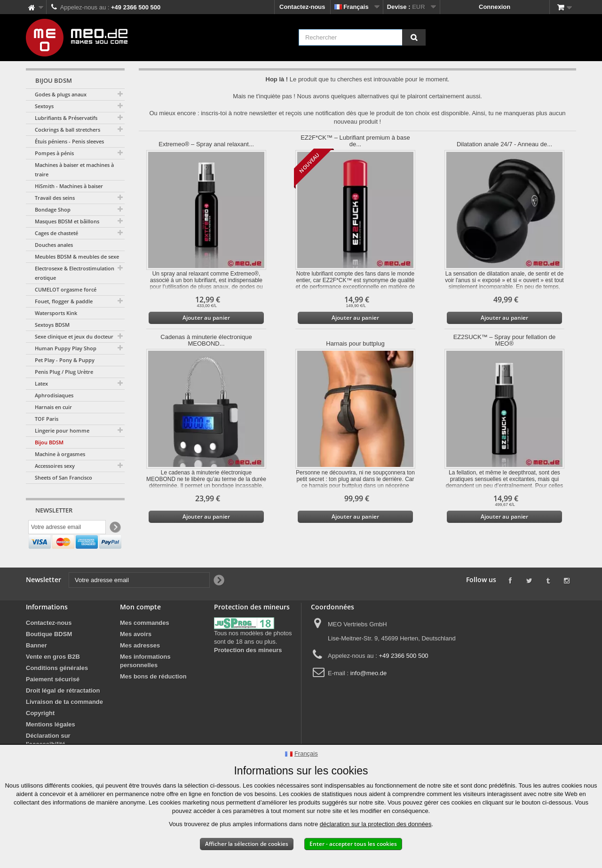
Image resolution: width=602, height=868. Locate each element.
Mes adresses (140, 666)
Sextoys (44, 106)
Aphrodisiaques (54, 395)
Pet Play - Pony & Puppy (65, 360)
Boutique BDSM (49, 654)
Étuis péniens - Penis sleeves (69, 141)
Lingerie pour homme (62, 430)
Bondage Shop (53, 209)
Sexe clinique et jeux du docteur (74, 336)
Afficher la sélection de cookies (247, 844)
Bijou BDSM (49, 442)
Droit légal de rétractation (63, 711)
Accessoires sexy (55, 466)
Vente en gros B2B (53, 677)
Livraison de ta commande (64, 722)
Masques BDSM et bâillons (67, 221)
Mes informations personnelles (145, 681)
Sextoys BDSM (52, 325)
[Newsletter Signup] (115, 528)
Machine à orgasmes (60, 454)
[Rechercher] (414, 37)
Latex (41, 383)
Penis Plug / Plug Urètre (64, 372)
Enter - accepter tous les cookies (353, 844)
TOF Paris (47, 419)
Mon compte (140, 627)
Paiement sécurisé (53, 699)
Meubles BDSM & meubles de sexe (77, 256)
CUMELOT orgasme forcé (66, 289)
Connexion (495, 7)
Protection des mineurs (248, 670)
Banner (36, 666)
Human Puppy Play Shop (66, 348)
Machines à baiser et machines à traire (74, 170)
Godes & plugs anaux (61, 94)
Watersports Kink (56, 313)
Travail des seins (55, 198)
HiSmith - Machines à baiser (69, 186)
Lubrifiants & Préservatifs (66, 118)
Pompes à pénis (54, 153)
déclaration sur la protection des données (376, 824)
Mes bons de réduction (153, 697)
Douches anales (54, 245)
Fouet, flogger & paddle (64, 301)
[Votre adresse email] (67, 528)
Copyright (40, 733)
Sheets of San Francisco (63, 477)
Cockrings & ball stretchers (67, 130)
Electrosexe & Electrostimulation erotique (75, 273)
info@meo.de (369, 693)
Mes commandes (145, 643)
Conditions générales (57, 688)
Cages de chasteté (56, 233)
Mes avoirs (136, 654)
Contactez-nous (302, 7)
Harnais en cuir (53, 407)
